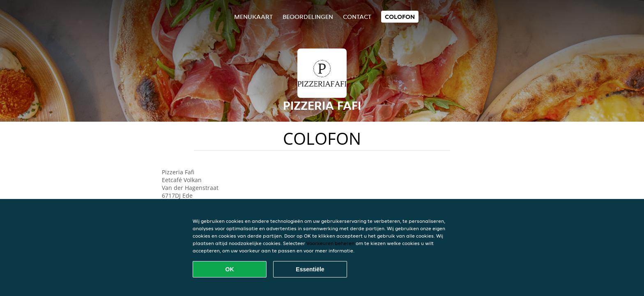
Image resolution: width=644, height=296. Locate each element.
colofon (400, 17)
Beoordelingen (308, 17)
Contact (357, 17)
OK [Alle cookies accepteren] (230, 269)
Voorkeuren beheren (330, 243)
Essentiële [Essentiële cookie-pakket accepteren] (310, 269)
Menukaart (253, 17)
